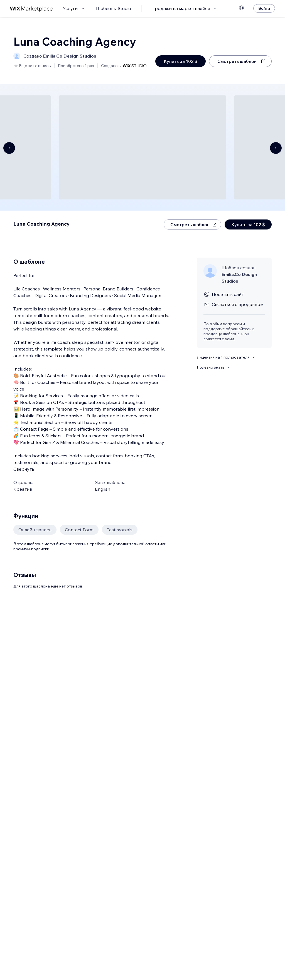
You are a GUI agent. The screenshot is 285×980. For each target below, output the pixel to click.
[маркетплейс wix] (31, 8)
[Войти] (264, 8)
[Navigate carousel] (9, 148)
